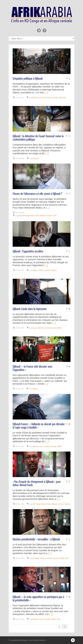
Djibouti (35, 97)
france (41, 446)
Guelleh (55, 97)
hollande (54, 446)
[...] (46, 92)
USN (55, 215)
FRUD (41, 270)
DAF (34, 504)
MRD (59, 328)
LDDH (62, 558)
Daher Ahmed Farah (44, 504)
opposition (62, 97)
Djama (35, 328)
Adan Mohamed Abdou (26, 215)
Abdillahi (36, 558)
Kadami (54, 328)
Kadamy (54, 270)
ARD (37, 215)
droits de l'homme (45, 97)
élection (61, 504)
